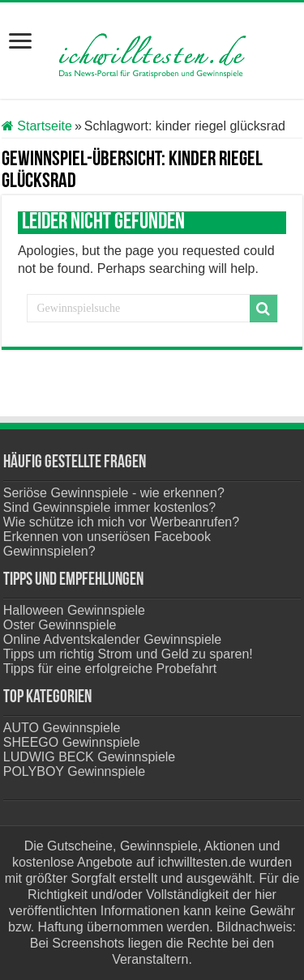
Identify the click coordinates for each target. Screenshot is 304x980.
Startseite (37, 126)
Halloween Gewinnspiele (74, 610)
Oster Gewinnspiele (60, 625)
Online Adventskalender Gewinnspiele (113, 639)
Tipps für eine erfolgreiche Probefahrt (110, 669)
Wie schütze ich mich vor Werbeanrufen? (121, 522)
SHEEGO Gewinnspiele (72, 742)
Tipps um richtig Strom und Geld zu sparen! (128, 654)
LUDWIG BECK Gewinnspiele (90, 757)
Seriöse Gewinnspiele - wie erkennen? (114, 493)
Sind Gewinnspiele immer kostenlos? (109, 507)
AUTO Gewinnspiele (62, 728)
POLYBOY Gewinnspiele (75, 771)
